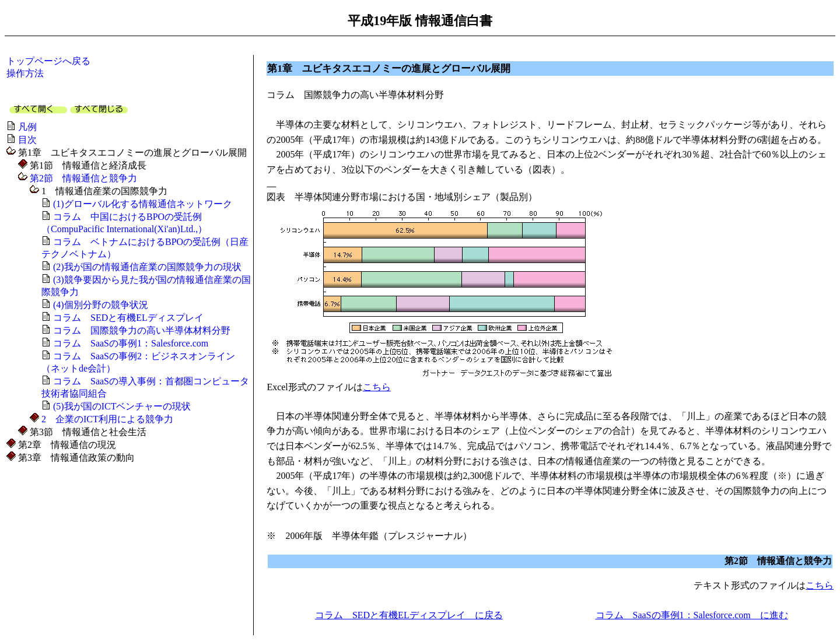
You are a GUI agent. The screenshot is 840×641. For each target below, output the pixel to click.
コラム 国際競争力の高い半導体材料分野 (142, 330)
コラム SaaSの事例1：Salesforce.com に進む (692, 615)
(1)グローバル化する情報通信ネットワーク (143, 204)
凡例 (27, 127)
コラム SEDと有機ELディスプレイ (128, 318)
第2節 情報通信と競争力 (83, 178)
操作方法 (25, 73)
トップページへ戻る (48, 61)
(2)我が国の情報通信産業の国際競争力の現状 (147, 267)
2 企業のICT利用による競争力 (107, 419)
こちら (377, 387)
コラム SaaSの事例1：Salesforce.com (131, 343)
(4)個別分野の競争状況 (101, 305)
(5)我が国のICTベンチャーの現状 (122, 406)
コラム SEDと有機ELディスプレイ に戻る (409, 615)
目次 (27, 140)
